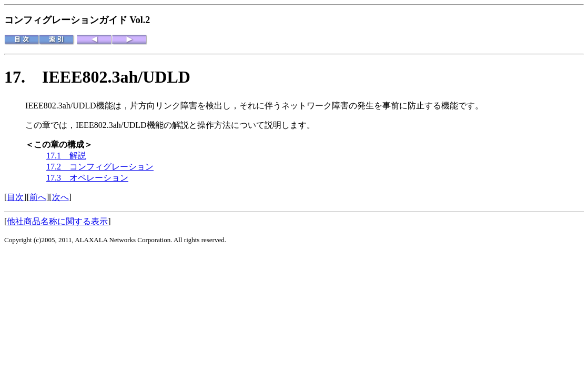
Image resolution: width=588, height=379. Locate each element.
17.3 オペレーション (87, 178)
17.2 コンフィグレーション (100, 167)
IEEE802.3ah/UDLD (116, 77)
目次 (15, 197)
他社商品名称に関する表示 (57, 221)
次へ (60, 197)
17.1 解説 (66, 156)
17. (23, 77)
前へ (38, 197)
